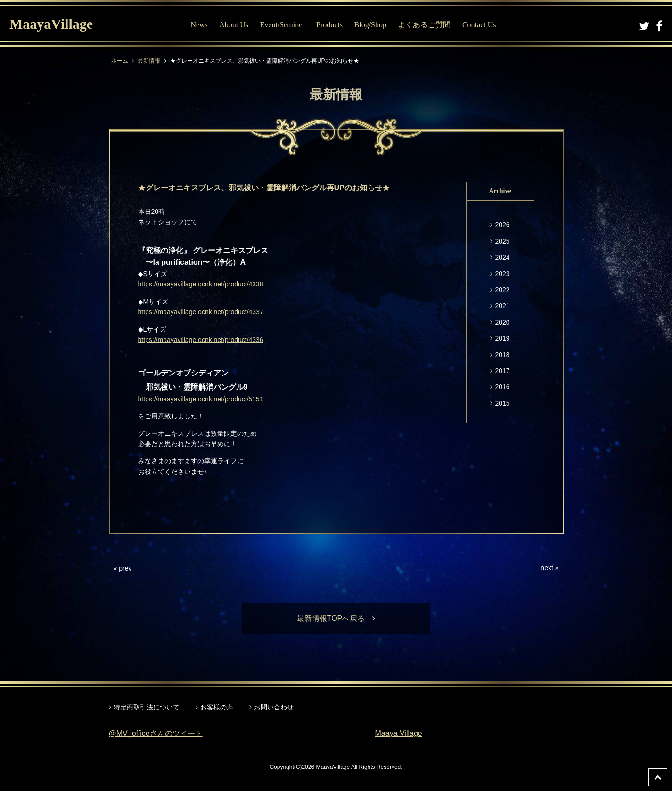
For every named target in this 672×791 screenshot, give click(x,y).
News (199, 25)
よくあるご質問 (424, 25)
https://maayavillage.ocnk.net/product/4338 (201, 284)
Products (329, 25)
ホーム (120, 61)
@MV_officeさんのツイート (156, 733)
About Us (234, 25)
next (547, 568)
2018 (502, 355)
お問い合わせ (274, 707)
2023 (502, 274)
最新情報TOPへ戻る (336, 618)
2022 (502, 290)
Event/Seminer (283, 25)
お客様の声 (217, 707)
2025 (502, 241)
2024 (502, 257)
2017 (502, 371)
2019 (502, 338)
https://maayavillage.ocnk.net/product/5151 (201, 399)
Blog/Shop (370, 25)
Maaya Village (399, 733)
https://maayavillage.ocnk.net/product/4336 (201, 340)
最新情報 (149, 61)
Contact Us (479, 25)
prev (125, 568)
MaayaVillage (51, 24)
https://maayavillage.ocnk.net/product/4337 (201, 312)
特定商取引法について (147, 707)
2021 (502, 306)
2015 (502, 403)
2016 (502, 387)
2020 (502, 322)
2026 (502, 225)
